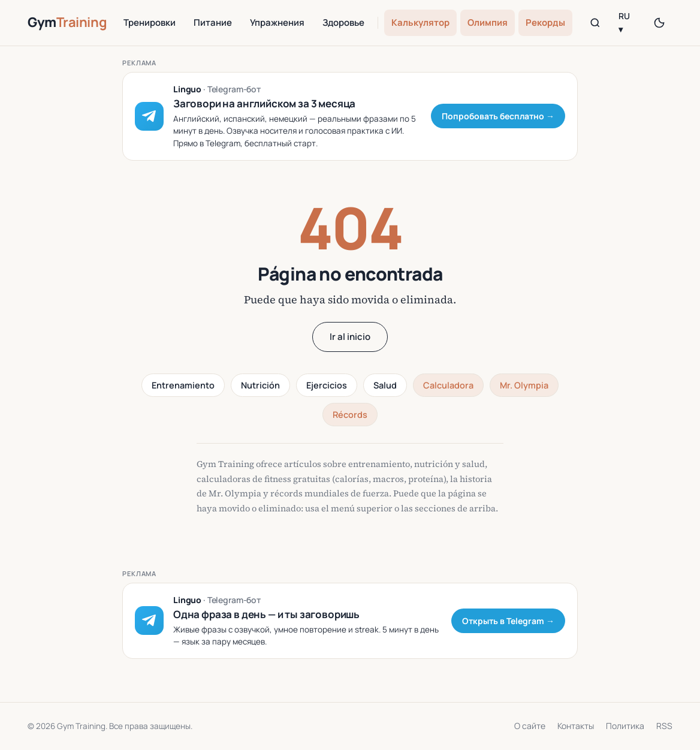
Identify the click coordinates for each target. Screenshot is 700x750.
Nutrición (260, 385)
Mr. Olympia (524, 385)
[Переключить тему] (660, 23)
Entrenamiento (183, 385)
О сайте (530, 726)
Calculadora (448, 385)
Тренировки (150, 22)
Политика (625, 726)
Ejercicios (327, 385)
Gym (67, 22)
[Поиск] (595, 23)
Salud (385, 385)
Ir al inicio (350, 337)
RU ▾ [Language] (624, 22)
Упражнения (277, 22)
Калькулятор (420, 22)
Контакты (576, 726)
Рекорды (545, 22)
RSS (664, 726)
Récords (350, 415)
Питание (213, 22)
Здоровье (343, 22)
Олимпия (488, 22)
